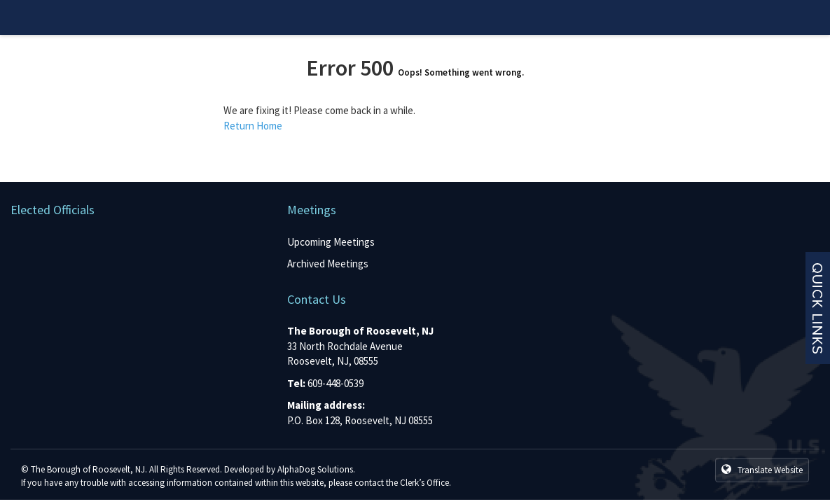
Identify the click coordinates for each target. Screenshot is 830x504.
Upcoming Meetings (331, 242)
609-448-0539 (336, 383)
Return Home (253, 126)
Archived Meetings (328, 264)
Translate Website (762, 470)
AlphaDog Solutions (315, 469)
